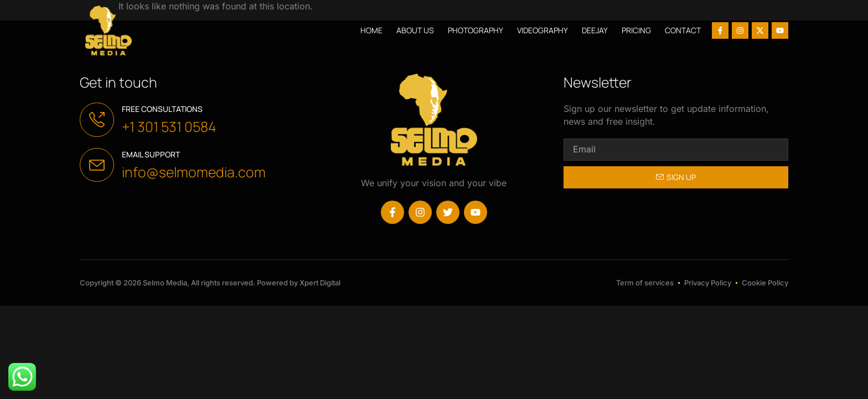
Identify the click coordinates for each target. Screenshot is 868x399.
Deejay (595, 30)
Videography (542, 30)
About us (415, 30)
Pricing (636, 30)
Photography (476, 30)
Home (371, 30)
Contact (683, 30)
